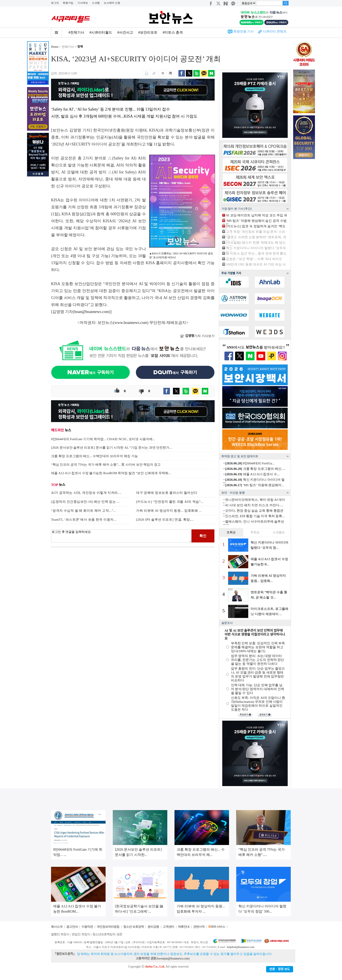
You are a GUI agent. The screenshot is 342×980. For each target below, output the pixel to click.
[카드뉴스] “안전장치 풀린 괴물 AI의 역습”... (170, 502)
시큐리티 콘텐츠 (275, 31)
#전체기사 (76, 32)
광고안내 (72, 927)
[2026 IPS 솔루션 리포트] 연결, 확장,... (165, 520)
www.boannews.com (131, 323)
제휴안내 (184, 927)
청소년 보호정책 (133, 927)
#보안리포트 (148, 32)
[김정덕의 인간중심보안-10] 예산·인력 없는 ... (85, 502)
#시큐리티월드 (101, 32)
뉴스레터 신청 (112, 3)
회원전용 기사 (244, 31)
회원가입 (68, 3)
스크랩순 (279, 532)
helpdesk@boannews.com (240, 947)
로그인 (55, 3)
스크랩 (96, 3)
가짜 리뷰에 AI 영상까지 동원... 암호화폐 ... (169, 511)
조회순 (231, 532)
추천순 (255, 532)
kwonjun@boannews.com (173, 959)
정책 (80, 47)
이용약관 (87, 927)
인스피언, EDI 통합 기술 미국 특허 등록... (255, 516)
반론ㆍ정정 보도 (280, 969)
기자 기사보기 (198, 336)
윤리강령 (153, 927)
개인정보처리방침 (108, 927)
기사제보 (83, 3)
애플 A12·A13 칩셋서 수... (252, 474)
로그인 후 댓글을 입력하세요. (121, 536)
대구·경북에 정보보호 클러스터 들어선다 (167, 493)
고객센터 (168, 927)
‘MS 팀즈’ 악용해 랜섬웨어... (254, 485)
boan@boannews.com (92, 312)
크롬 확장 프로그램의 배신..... (255, 469)
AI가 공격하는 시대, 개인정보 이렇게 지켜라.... (86, 493)
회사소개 (57, 927)
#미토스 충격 (173, 32)
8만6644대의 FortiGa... (250, 463)
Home (55, 47)
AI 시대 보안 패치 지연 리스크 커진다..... (254, 505)
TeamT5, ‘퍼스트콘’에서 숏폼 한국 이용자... (84, 520)
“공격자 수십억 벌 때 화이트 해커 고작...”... (84, 511)
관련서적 (199, 927)
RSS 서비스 (218, 927)
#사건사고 (125, 32)
